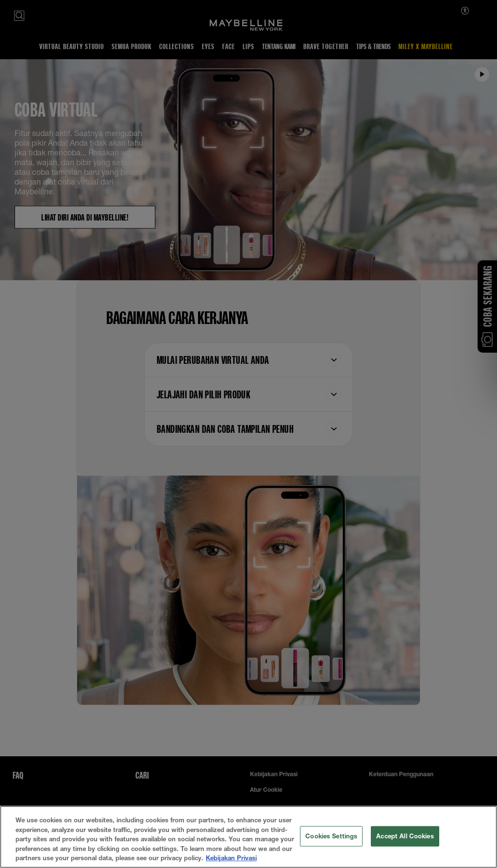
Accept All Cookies (405, 836)
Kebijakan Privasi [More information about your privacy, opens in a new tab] (231, 859)
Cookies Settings (331, 836)
